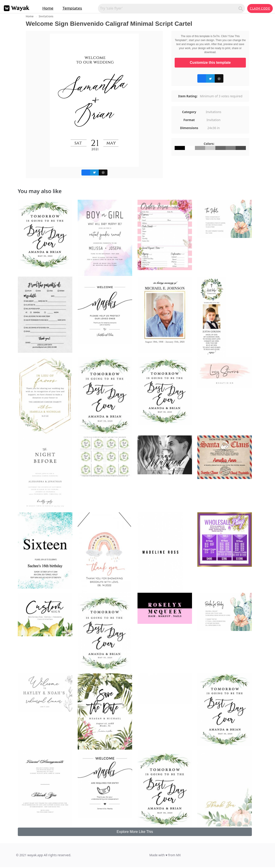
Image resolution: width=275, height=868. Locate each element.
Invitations (46, 16)
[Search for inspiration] (169, 8)
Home (48, 8)
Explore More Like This (135, 832)
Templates (72, 8)
